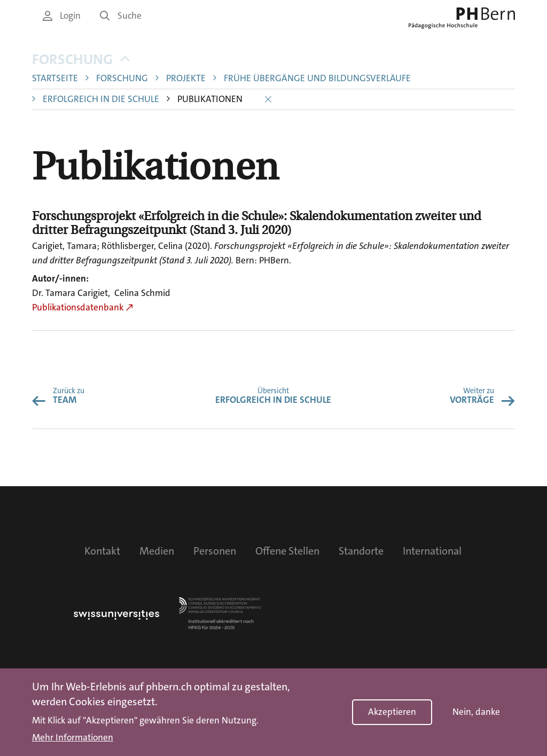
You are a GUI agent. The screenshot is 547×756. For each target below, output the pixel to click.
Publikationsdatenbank (78, 307)
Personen (215, 551)
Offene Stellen (287, 551)
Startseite (55, 78)
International (432, 551)
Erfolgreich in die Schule (101, 99)
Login (62, 16)
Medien (157, 551)
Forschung (81, 60)
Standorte (361, 551)
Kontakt (102, 551)
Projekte (186, 78)
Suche (121, 16)
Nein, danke (476, 712)
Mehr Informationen (73, 738)
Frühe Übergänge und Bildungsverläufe (317, 78)
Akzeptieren (392, 712)
